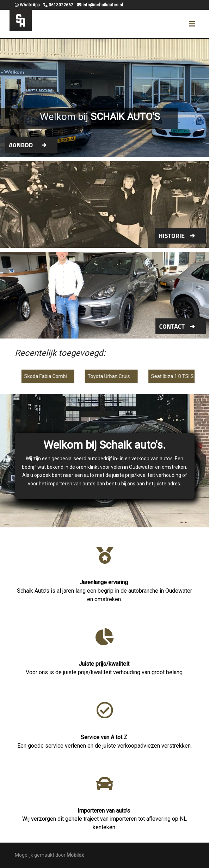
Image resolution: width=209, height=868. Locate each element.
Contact (172, 326)
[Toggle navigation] (192, 24)
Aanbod (21, 145)
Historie (171, 236)
